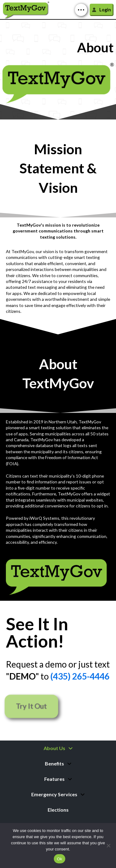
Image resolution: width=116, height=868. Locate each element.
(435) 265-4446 (80, 676)
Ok (60, 859)
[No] (108, 846)
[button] (81, 10)
